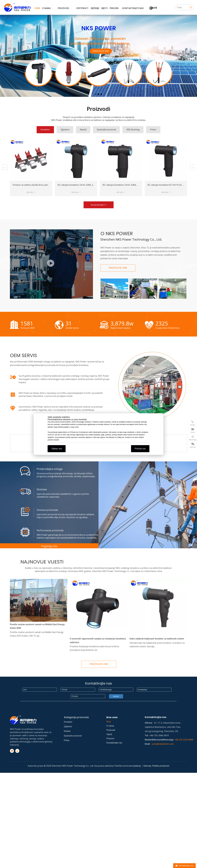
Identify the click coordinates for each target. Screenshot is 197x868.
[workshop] (152, 387)
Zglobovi (68, 727)
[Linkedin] (12, 751)
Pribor (67, 740)
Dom (109, 722)
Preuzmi (110, 739)
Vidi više (31, 192)
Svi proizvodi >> (99, 205)
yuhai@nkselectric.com (163, 744)
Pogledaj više (49, 546)
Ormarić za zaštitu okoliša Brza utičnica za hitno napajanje (87, 185)
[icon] (13, 377)
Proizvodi (111, 730)
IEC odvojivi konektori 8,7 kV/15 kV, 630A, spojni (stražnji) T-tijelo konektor (50, 185)
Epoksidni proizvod (73, 736)
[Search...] (182, 7)
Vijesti (109, 734)
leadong (137, 766)
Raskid (67, 731)
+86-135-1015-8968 (184, 740)
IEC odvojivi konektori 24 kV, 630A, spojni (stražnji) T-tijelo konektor (136, 185)
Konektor (68, 722)
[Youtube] (17, 751)
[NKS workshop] (51, 264)
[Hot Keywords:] (191, 7)
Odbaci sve (57, 449)
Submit (116, 696)
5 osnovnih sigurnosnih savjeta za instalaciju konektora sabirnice (98, 640)
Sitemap (147, 766)
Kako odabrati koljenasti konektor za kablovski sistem (157, 639)
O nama (110, 726)
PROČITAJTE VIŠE (101, 51)
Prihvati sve (140, 449)
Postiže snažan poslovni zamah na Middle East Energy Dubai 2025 (37, 626)
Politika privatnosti (161, 766)
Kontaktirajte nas (114, 743)
